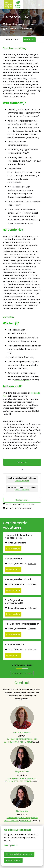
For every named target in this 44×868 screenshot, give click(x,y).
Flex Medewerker (14, 645)
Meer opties (11, 845)
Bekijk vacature (13, 549)
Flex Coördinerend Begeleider (22, 624)
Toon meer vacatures (22, 673)
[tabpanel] (22, 281)
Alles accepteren (13, 860)
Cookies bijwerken (22, 481)
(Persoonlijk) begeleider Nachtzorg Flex (19, 536)
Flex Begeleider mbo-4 (18, 579)
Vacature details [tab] (11, 40)
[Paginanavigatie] (39, 5)
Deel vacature (22, 500)
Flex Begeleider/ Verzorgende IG (14, 602)
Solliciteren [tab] (29, 40)
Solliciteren (22, 462)
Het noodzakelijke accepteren (19, 854)
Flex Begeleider (13, 559)
